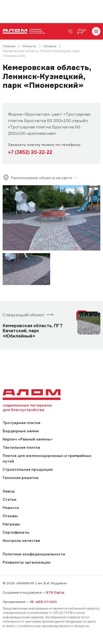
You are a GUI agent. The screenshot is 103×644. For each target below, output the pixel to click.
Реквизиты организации (27, 562)
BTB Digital (55, 592)
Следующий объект (24, 315)
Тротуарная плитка (22, 423)
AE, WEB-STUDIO (43, 602)
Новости (11, 507)
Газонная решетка (21, 477)
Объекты (29, 46)
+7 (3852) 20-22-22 (30, 152)
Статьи (10, 499)
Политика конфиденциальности (34, 554)
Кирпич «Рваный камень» (27, 439)
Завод (9, 491)
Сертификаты (16, 532)
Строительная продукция (28, 469)
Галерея (50, 46)
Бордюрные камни (21, 431)
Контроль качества (21, 540)
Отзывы (10, 516)
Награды (11, 524)
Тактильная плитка (21, 447)
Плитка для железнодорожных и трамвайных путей (47, 458)
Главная (9, 46)
